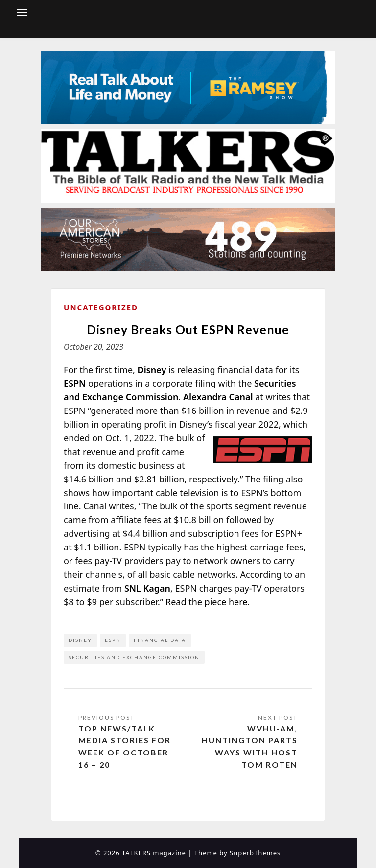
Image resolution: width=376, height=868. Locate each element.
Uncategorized (101, 307)
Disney (80, 640)
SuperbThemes (255, 853)
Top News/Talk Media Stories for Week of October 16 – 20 (125, 746)
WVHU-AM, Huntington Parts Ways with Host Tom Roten (250, 746)
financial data (160, 640)
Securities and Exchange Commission (134, 657)
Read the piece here (207, 602)
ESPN (113, 640)
